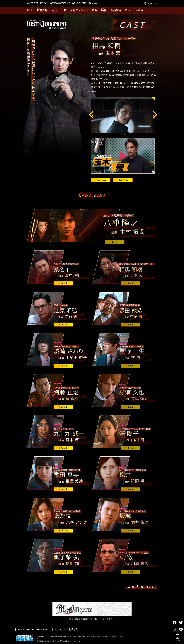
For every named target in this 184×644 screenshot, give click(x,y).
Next (156, 115)
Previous (91, 115)
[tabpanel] (124, 115)
